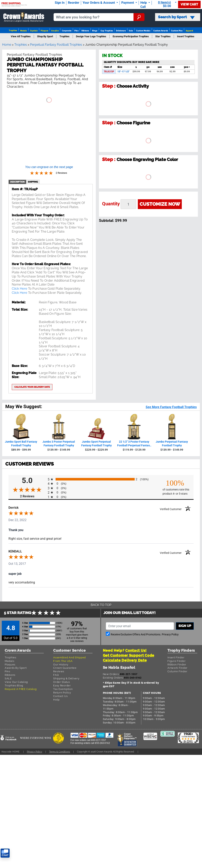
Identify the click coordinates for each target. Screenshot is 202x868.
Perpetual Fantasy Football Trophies (56, 45)
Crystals (34, 31)
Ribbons (85, 31)
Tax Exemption (63, 689)
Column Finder (177, 671)
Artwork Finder (177, 668)
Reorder (74, 3)
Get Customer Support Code (129, 655)
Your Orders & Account (99, 3)
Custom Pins (177, 31)
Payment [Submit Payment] (128, 3)
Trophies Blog (14, 686)
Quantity (111, 204)
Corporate (67, 31)
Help (56, 700)
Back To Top (101, 605)
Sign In (60, 3)
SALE (8, 678)
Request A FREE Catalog (21, 689)
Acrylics (55, 31)
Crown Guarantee (65, 668)
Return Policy (62, 693)
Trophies (13, 30)
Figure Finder (176, 661)
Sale (131, 31)
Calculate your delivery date (32, 387)
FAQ (56, 675)
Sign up (185, 626)
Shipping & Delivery (66, 678)
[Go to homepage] (24, 17)
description (17, 182)
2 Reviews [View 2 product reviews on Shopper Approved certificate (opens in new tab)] (33, 496)
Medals (24, 31)
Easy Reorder (62, 686)
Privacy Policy (170, 635)
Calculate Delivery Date (125, 660)
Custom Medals (143, 31)
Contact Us (60, 696)
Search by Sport (176, 17)
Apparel (189, 31)
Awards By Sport (16, 668)
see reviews (77, 641)
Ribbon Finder (177, 665)
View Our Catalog (16, 682)
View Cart (189, 4)
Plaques (44, 31)
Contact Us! (136, 650)
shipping (33, 182)
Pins (76, 31)
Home (7, 45)
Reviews (59, 671)
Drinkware (121, 31)
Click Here (19, 289)
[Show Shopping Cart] (166, 4)
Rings (95, 31)
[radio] (101, 479)
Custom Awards (161, 31)
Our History (61, 665)
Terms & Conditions (60, 752)
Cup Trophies (107, 31)
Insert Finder (176, 657)
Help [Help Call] (144, 3)
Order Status (61, 682)
